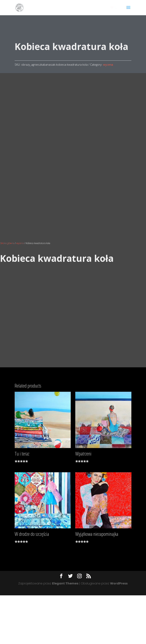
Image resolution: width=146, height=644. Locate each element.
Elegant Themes (65, 632)
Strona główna (7, 292)
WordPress (119, 632)
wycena (108, 64)
